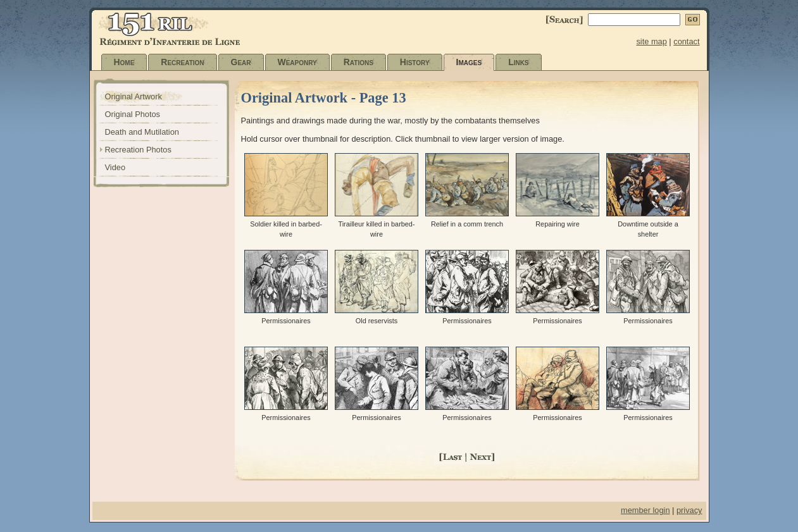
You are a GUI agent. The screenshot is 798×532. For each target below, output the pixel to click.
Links (518, 62)
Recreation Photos (138, 150)
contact (686, 41)
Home (124, 62)
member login (645, 510)
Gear (241, 62)
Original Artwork (134, 96)
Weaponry (297, 62)
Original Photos (133, 114)
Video (115, 167)
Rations (358, 62)
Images (469, 62)
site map (651, 41)
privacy (689, 510)
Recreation (182, 62)
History (415, 62)
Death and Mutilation (142, 132)
